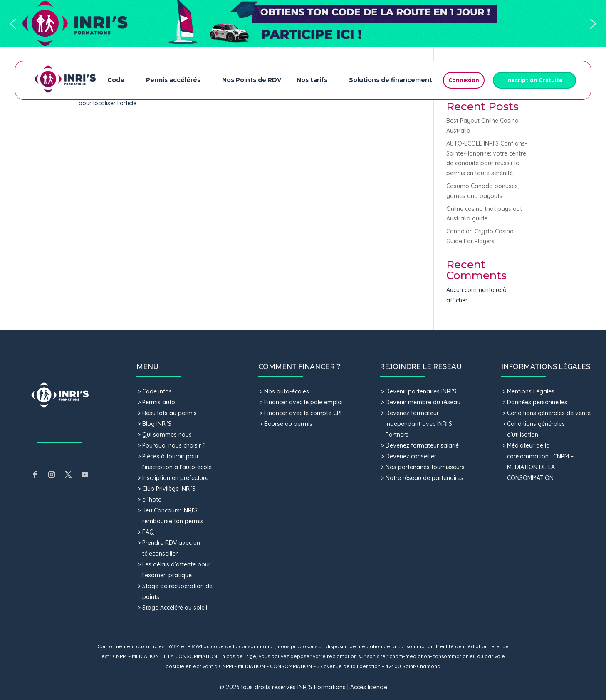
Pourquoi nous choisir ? (175, 445)
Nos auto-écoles (287, 391)
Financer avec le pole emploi (303, 402)
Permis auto (159, 402)
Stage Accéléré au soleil (175, 608)
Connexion (464, 80)
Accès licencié (369, 687)
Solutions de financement (391, 80)
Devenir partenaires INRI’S (421, 391)
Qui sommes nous (167, 435)
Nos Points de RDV (252, 80)
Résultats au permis (169, 413)
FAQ (148, 532)
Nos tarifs (315, 80)
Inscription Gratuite (534, 80)
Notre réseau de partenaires (424, 478)
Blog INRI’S (157, 424)
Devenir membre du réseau (423, 402)
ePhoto (152, 500)
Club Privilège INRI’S (169, 489)
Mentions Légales (531, 391)
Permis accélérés (177, 80)
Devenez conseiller (411, 456)
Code (119, 80)
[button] (303, 24)
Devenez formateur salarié (422, 445)
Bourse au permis (288, 424)
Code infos (157, 391)
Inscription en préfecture (175, 478)
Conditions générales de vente (549, 413)
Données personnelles (537, 402)
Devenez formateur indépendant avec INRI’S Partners (419, 424)
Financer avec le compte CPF (304, 413)
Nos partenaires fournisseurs (425, 467)
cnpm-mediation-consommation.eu (433, 656)
